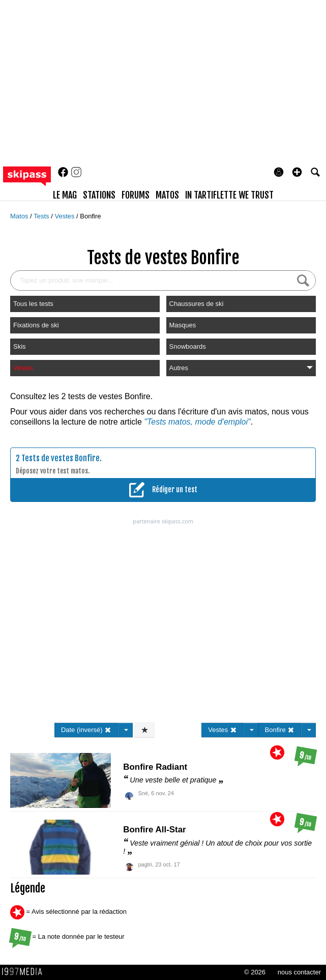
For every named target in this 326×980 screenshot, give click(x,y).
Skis (20, 346)
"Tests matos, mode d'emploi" (197, 422)
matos (167, 195)
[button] (297, 172)
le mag (65, 195)
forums (136, 195)
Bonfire (90, 216)
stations (99, 195)
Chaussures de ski (197, 304)
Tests (42, 216)
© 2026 (255, 972)
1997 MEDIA (25, 972)
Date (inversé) (86, 730)
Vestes (65, 216)
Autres (241, 368)
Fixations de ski (36, 325)
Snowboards (188, 346)
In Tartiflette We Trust (229, 195)
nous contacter (299, 972)
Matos (20, 216)
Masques (183, 325)
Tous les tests (33, 304)
